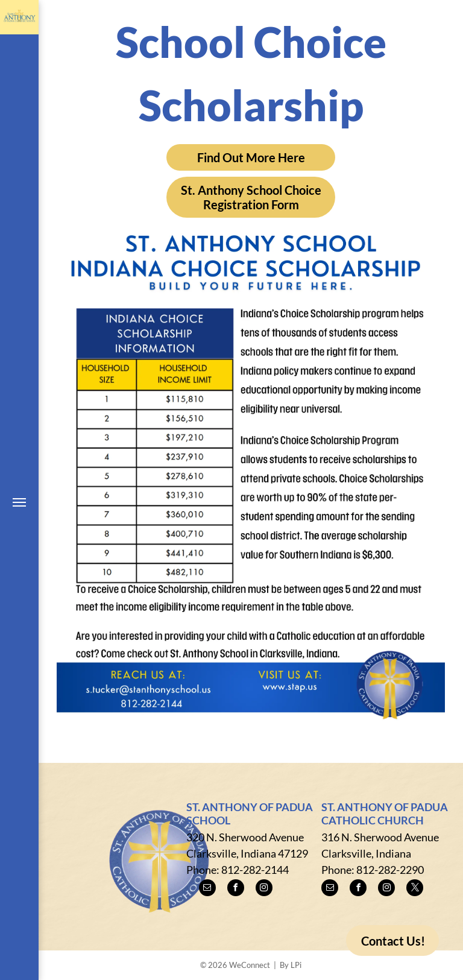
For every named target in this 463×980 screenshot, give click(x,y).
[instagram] (264, 889)
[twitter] (415, 889)
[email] (207, 889)
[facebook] (236, 889)
